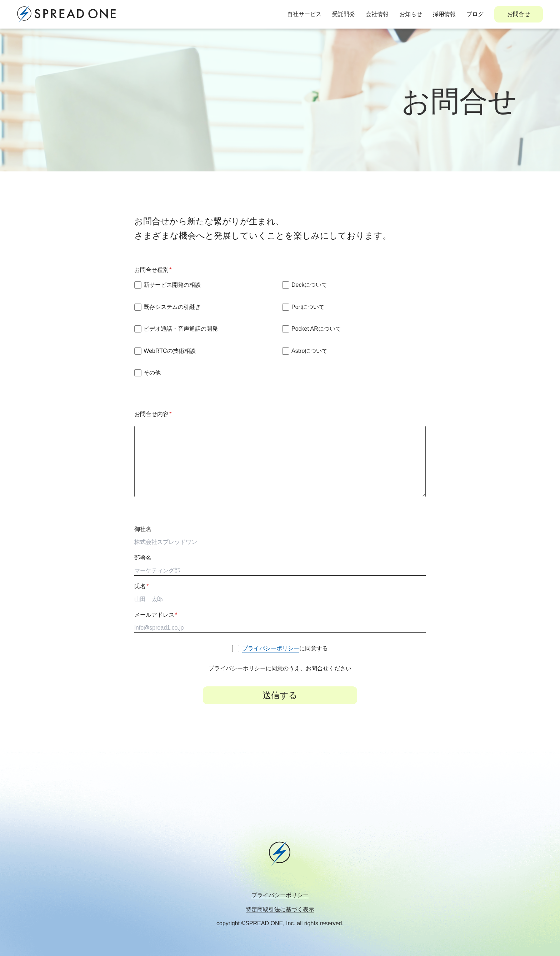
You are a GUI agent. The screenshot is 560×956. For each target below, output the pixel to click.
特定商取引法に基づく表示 (280, 909)
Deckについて (309, 285)
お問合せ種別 (153, 270)
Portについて (308, 307)
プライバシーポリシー (280, 895)
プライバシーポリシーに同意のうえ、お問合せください (280, 668)
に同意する (285, 648)
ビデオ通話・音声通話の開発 (181, 329)
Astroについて (309, 351)
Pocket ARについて (316, 329)
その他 (152, 373)
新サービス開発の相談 (172, 285)
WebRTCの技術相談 (169, 351)
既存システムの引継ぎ (172, 307)
